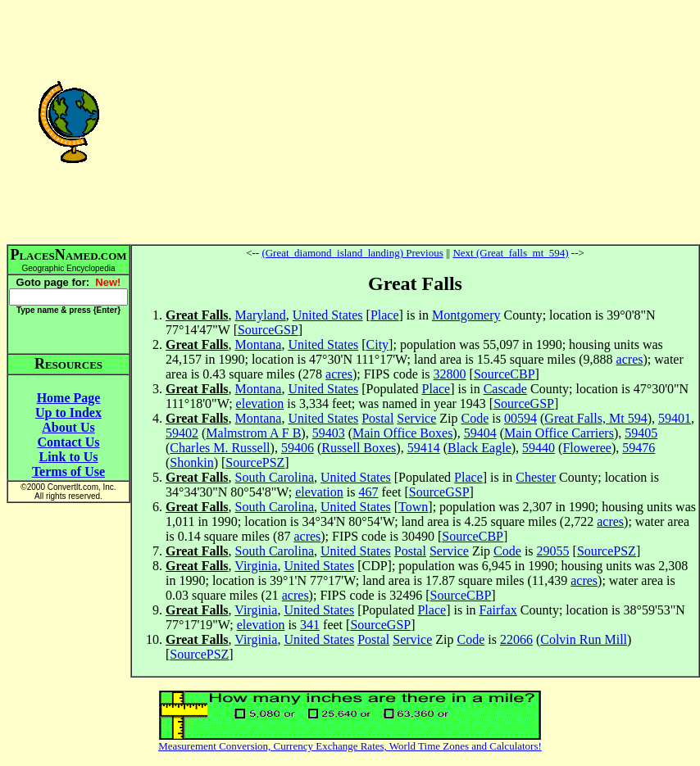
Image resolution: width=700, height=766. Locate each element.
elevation (260, 403)
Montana (259, 344)
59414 (424, 448)
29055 (553, 551)
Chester (536, 477)
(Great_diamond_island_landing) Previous (352, 253)
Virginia (256, 566)
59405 (641, 433)
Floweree (587, 448)
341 (310, 625)
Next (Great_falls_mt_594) (510, 253)
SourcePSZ (255, 462)
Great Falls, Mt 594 (595, 418)
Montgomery (466, 315)
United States (328, 315)
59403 (329, 433)
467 (368, 492)
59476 (639, 448)
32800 (450, 374)
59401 (675, 418)
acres (630, 359)
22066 (516, 639)
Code (475, 418)
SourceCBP (505, 374)
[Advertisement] (415, 121)
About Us (68, 427)
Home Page (69, 398)
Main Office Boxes (402, 433)
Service (416, 418)
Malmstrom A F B (253, 433)
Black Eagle (480, 448)
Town (413, 507)
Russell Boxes (359, 448)
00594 (520, 418)
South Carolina (275, 477)
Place (385, 315)
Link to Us (68, 457)
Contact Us (69, 442)
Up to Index (68, 412)
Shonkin (191, 462)
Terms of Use (68, 471)
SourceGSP (268, 330)
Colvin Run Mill (584, 639)
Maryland (261, 315)
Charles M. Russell (220, 448)
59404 (480, 433)
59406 (298, 448)
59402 (182, 433)
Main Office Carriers (559, 433)
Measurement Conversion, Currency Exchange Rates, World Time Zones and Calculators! (350, 746)
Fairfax (498, 610)
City (378, 344)
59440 (539, 448)
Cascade (505, 389)
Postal (377, 418)
